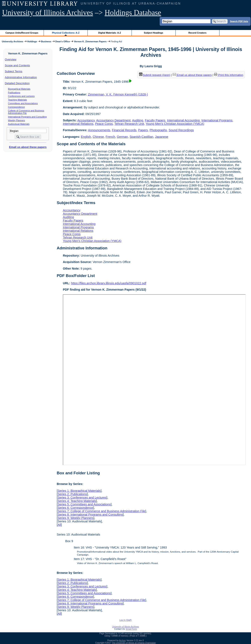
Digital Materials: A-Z (110, 33)
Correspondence (16, 107)
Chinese (98, 137)
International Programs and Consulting (27, 117)
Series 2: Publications (72, 494)
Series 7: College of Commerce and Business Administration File (101, 511)
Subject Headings (154, 33)
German (122, 137)
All (59, 525)
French (110, 137)
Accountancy (86, 120)
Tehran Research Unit (129, 124)
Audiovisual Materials (19, 124)
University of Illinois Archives (48, 13)
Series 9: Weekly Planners (75, 518)
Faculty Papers (155, 120)
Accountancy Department (113, 120)
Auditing (138, 120)
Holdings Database (133, 13)
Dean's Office (63, 41)
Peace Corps (104, 124)
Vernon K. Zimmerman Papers (90, 41)
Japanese (162, 137)
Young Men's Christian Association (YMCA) (175, 124)
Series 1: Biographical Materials (79, 491)
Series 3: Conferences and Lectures (82, 498)
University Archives (12, 41)
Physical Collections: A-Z (66, 33)
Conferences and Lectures (21, 96)
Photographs (158, 130)
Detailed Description (17, 83)
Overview (11, 59)
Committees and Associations (23, 103)
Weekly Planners (17, 120)
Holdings (32, 41)
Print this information (229, 75)
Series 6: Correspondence (75, 508)
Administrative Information (21, 77)
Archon (122, 640)
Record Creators (197, 33)
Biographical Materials (19, 89)
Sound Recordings (181, 130)
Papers (143, 130)
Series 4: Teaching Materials (77, 501)
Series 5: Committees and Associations (84, 504)
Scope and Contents (17, 65)
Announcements (99, 130)
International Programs (217, 120)
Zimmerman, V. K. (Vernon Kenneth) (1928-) (118, 94)
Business (46, 41)
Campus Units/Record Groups (22, 33)
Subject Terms (14, 71)
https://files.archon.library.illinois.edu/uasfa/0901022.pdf (109, 283)
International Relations (78, 124)
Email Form (131, 629)
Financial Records (124, 130)
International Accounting (184, 120)
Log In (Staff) (126, 620)
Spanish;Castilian (141, 137)
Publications (14, 92)
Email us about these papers (28, 147)
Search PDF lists (239, 21)
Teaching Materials (18, 100)
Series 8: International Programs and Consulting (90, 515)
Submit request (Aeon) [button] (155, 75)
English (86, 137)
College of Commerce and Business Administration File (26, 112)
